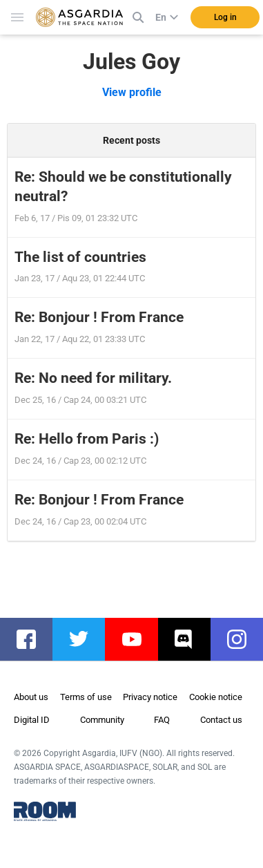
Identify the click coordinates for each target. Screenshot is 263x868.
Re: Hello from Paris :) (87, 439)
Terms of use (86, 697)
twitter (86, 639)
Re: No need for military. (93, 378)
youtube (138, 639)
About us (31, 697)
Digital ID (32, 720)
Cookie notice (216, 697)
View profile (132, 92)
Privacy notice (150, 697)
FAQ (162, 720)
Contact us (221, 720)
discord (191, 639)
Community (102, 720)
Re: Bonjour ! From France (99, 317)
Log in (225, 17)
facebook (33, 639)
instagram (244, 639)
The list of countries (80, 257)
